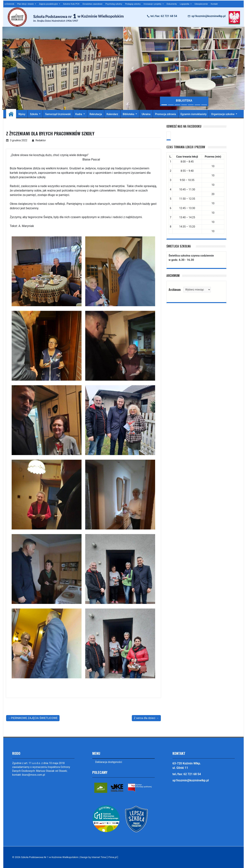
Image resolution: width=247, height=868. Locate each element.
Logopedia (185, 4)
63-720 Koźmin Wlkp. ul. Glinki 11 (187, 766)
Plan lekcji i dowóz (26, 4)
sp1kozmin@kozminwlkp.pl (208, 16)
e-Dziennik (9, 4)
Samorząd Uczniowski (58, 114)
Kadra (79, 114)
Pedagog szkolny (133, 4)
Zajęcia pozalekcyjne (49, 4)
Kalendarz (112, 114)
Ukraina (146, 114)
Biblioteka (129, 114)
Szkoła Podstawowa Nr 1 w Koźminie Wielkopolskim (50, 857)
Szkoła (34, 114)
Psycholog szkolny (114, 4)
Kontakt (214, 4)
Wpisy (22, 114)
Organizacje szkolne (223, 114)
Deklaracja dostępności (109, 762)
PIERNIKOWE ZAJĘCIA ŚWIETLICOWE (34, 718)
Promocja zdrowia (166, 114)
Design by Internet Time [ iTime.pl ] (101, 857)
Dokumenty (172, 4)
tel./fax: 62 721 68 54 (164, 16)
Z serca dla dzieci (145, 718)
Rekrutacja (96, 114)
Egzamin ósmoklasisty (194, 114)
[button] (133, 68)
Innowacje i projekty (153, 4)
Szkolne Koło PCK (71, 4)
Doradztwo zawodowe (93, 4)
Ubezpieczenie (201, 4)
